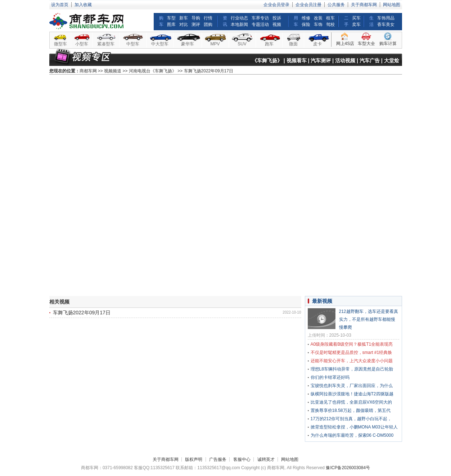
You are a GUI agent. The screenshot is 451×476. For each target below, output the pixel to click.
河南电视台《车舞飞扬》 (153, 71)
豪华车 (188, 44)
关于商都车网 (364, 5)
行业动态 (239, 18)
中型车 (133, 44)
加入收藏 (83, 5)
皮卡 (317, 44)
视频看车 (297, 60)
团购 (208, 24)
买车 (356, 18)
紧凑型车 (106, 44)
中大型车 (160, 44)
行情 (208, 18)
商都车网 (88, 71)
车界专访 (260, 18)
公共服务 (336, 5)
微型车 (60, 44)
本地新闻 (239, 24)
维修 (306, 18)
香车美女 (386, 24)
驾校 (330, 24)
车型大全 (366, 44)
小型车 (82, 44)
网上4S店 (345, 44)
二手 (346, 21)
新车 (184, 18)
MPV (215, 44)
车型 (171, 18)
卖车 (356, 24)
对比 (184, 24)
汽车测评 (321, 60)
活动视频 (345, 60)
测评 (196, 24)
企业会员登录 (276, 5)
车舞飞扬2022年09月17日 (82, 313)
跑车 (269, 44)
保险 (306, 24)
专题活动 (260, 24)
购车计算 (388, 44)
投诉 (277, 18)
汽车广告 (370, 60)
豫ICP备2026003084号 (348, 468)
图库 (171, 24)
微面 (293, 44)
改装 (318, 18)
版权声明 (194, 459)
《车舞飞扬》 (267, 60)
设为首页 (60, 5)
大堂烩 (392, 60)
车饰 (318, 24)
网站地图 (392, 5)
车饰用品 (386, 18)
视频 (277, 24)
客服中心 (242, 459)
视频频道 (113, 71)
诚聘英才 (266, 459)
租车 (330, 18)
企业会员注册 (308, 5)
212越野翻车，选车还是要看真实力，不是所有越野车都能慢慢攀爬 (369, 319)
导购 (196, 18)
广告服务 (218, 459)
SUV (242, 44)
